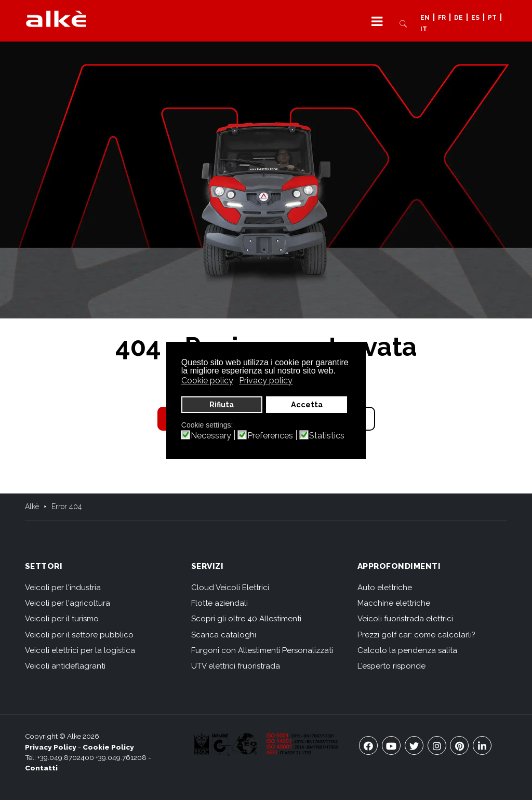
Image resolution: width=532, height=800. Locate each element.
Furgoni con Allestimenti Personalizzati (262, 650)
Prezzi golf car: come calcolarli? (416, 635)
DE (458, 18)
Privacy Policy (51, 747)
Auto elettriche (385, 588)
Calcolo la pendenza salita (407, 650)
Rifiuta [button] (222, 404)
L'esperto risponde (391, 666)
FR (442, 18)
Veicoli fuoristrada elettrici (405, 619)
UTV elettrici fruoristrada (236, 666)
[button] (377, 21)
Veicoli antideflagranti (65, 666)
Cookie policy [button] (207, 381)
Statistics (327, 436)
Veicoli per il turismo (62, 619)
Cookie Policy (108, 747)
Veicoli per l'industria (63, 588)
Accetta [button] (307, 404)
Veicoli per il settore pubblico (79, 635)
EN (425, 18)
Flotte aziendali (220, 603)
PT (492, 18)
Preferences (270, 436)
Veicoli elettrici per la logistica (80, 650)
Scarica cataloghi (224, 635)
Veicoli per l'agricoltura (68, 603)
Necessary (211, 436)
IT (424, 30)
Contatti (41, 768)
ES (475, 18)
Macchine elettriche (394, 603)
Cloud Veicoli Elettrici (230, 588)
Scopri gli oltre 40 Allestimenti (246, 619)
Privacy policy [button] (266, 381)
